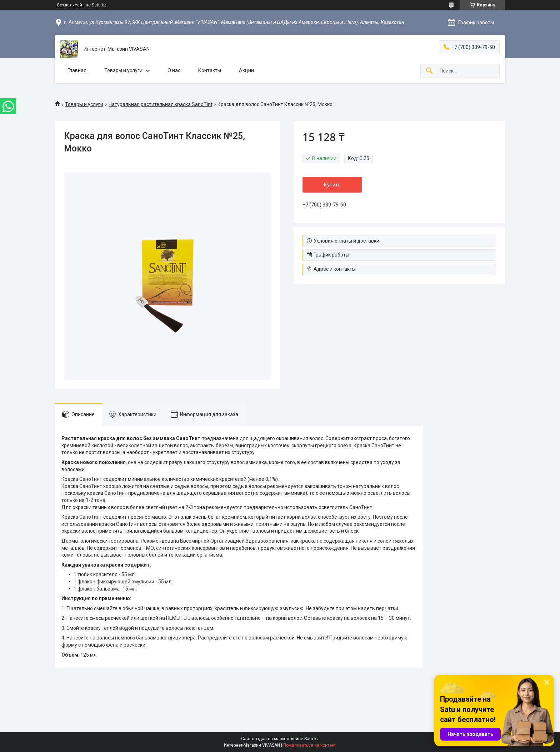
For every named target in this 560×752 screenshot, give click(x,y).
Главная (77, 70)
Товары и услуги (123, 70)
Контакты (210, 70)
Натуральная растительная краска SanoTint (161, 104)
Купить (332, 185)
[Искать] (429, 71)
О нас (174, 70)
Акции (246, 70)
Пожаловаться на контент (310, 745)
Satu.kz (312, 739)
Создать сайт (70, 5)
